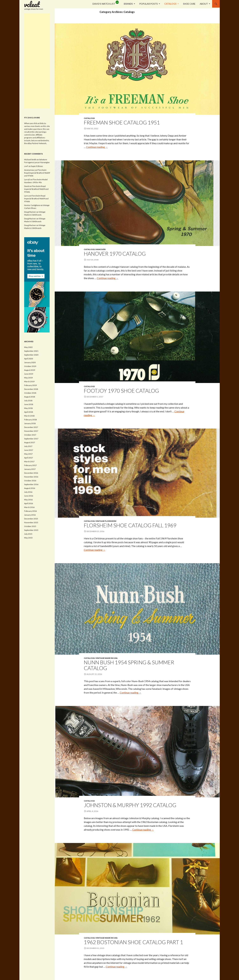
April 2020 (29, 359)
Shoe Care (189, 4)
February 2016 (30, 511)
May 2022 (28, 347)
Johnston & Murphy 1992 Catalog (130, 805)
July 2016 (28, 492)
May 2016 (28, 500)
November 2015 (31, 522)
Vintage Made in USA (106, 658)
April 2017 (29, 458)
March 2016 (29, 507)
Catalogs (170, 4)
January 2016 (30, 515)
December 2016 (31, 473)
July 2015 (28, 534)
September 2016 (31, 484)
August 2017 (30, 442)
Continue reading (97, 147)
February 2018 (30, 420)
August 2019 (30, 370)
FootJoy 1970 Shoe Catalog (121, 391)
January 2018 (30, 423)
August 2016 (30, 488)
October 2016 (30, 481)
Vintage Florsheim (106, 521)
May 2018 (28, 408)
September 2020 (31, 355)
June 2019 (29, 374)
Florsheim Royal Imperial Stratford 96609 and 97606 (37, 173)
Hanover (100, 249)
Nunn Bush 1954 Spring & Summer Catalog (129, 665)
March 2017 (29, 461)
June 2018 (29, 404)
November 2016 (31, 477)
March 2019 (29, 381)
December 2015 (31, 519)
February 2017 (30, 465)
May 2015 (28, 538)
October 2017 (30, 435)
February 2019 (30, 385)
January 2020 (30, 362)
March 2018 (29, 416)
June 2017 (29, 450)
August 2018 (30, 397)
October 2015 (30, 526)
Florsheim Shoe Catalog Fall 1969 (130, 525)
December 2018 (31, 389)
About (204, 4)
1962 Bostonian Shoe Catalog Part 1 (133, 942)
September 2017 (31, 439)
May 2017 (28, 454)
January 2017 (30, 469)
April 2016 (29, 503)
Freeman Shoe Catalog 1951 (122, 122)
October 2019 (30, 366)
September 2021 (31, 351)
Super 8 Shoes (37, 166)
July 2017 (28, 446)
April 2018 (29, 412)
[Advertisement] (37, 61)
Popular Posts (149, 4)
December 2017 (31, 427)
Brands (128, 4)
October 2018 (30, 393)
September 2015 (31, 530)
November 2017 (31, 431)
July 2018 (28, 401)
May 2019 (28, 378)
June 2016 (29, 496)
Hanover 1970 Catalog (115, 254)
